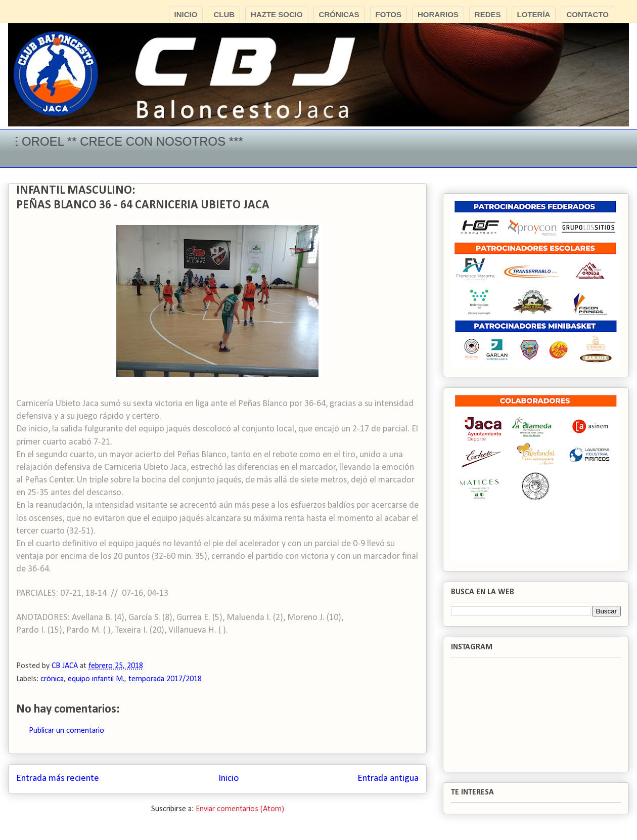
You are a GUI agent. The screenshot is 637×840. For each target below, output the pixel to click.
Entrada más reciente (58, 779)
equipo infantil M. (96, 679)
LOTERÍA (534, 14)
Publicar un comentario (66, 731)
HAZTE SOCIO (277, 14)
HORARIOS (438, 14)
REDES (488, 14)
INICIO (186, 14)
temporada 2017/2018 (165, 679)
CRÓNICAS (339, 14)
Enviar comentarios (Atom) (240, 809)
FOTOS (389, 14)
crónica (52, 679)
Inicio (229, 779)
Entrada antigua (388, 779)
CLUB (224, 14)
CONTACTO (587, 14)
